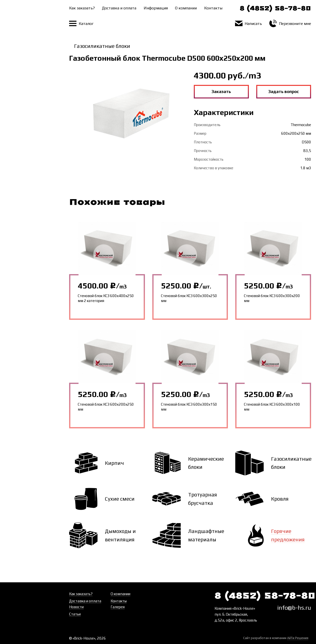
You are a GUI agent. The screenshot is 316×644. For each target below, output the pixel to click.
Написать (248, 24)
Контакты (213, 8)
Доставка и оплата (119, 8)
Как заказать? (82, 8)
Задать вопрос (284, 92)
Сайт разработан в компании (276, 638)
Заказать (221, 92)
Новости (76, 607)
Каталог (81, 24)
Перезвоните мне (290, 24)
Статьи (75, 614)
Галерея (118, 607)
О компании (186, 8)
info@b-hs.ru (294, 608)
